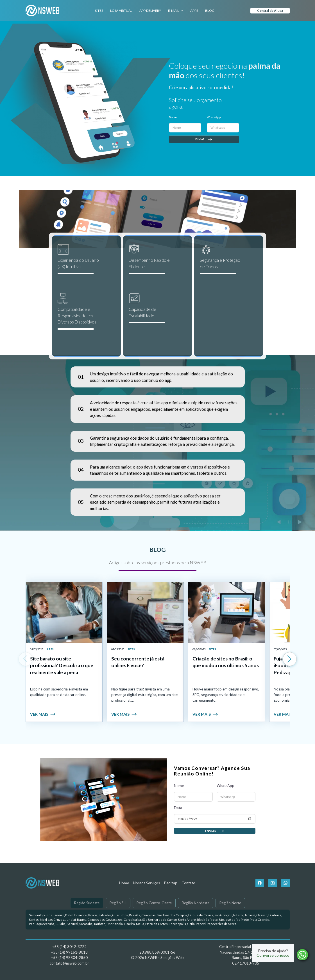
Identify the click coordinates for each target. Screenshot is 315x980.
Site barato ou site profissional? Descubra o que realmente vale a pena (62, 666)
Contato (188, 883)
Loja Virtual (121, 11)
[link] (64, 652)
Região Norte (230, 903)
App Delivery (150, 11)
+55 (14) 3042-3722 (69, 947)
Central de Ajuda (270, 11)
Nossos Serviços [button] (147, 883)
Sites (99, 11)
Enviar (204, 139)
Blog (210, 11)
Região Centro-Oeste (154, 903)
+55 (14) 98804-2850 (69, 958)
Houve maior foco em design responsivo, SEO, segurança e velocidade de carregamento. (226, 695)
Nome (173, 117)
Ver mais (43, 714)
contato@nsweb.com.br (69, 963)
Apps (194, 11)
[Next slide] (290, 659)
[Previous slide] (26, 659)
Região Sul (118, 903)
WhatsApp (214, 117)
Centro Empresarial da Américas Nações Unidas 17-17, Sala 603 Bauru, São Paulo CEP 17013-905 (246, 955)
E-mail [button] (176, 11)
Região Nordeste (196, 903)
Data (178, 820)
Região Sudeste (87, 903)
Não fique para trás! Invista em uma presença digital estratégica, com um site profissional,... (144, 695)
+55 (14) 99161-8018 (69, 952)
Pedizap (171, 883)
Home (124, 883)
